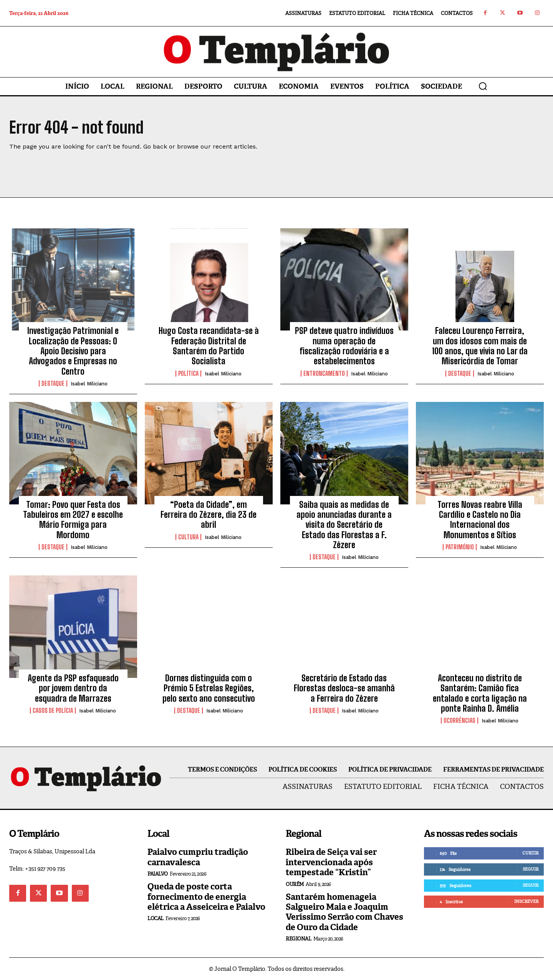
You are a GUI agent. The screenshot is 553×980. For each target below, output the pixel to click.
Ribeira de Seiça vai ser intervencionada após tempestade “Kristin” (331, 862)
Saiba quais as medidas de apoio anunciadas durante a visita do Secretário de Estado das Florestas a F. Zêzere (344, 525)
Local (156, 918)
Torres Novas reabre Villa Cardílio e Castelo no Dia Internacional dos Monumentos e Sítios (480, 520)
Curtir (530, 853)
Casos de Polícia (53, 711)
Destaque (53, 383)
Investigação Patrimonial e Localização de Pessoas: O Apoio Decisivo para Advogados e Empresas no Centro (73, 351)
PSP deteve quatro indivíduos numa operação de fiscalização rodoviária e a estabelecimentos (344, 346)
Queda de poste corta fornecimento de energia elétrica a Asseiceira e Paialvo (206, 897)
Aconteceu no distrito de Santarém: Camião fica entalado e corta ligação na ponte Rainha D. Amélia (480, 693)
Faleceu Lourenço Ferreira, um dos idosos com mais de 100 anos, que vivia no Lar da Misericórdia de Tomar (480, 346)
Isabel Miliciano (89, 384)
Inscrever (526, 901)
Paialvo (158, 874)
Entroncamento (324, 373)
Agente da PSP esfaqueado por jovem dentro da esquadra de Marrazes (73, 688)
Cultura (188, 537)
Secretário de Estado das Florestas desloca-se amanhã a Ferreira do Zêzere (344, 688)
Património (460, 547)
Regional (298, 939)
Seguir (531, 869)
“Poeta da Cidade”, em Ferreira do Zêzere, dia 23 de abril (209, 515)
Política (188, 373)
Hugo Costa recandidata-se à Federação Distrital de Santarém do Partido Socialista (209, 346)
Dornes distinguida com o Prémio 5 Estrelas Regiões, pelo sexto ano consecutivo (209, 688)
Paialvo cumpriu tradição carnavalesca (198, 857)
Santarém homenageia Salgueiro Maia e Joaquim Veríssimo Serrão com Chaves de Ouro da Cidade (344, 912)
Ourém (295, 884)
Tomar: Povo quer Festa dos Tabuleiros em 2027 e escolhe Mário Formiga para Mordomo (73, 520)
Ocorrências (459, 721)
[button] (483, 86)
